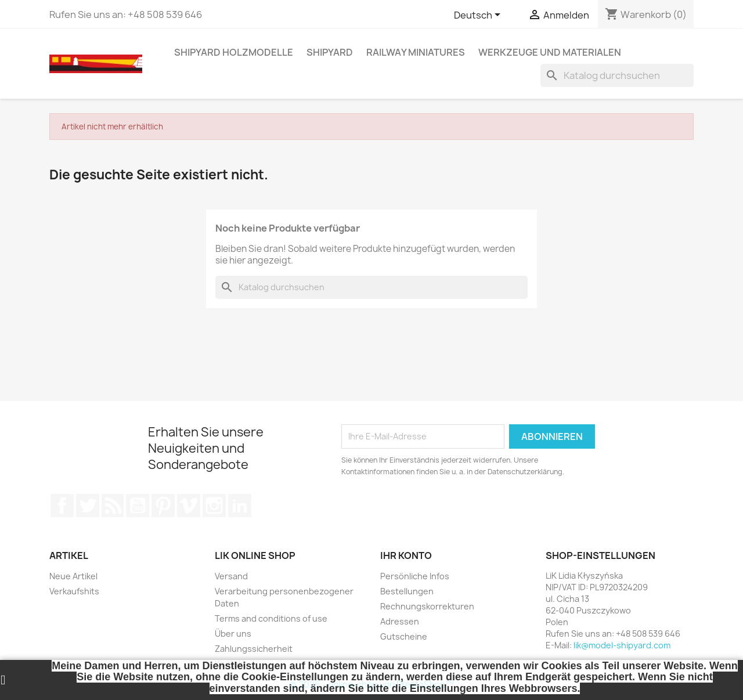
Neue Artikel (73, 576)
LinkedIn (240, 506)
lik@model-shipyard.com (622, 645)
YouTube (138, 506)
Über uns (233, 634)
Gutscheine (404, 636)
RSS (113, 506)
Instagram (214, 506)
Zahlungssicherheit (254, 649)
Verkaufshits (74, 591)
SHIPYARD (330, 52)
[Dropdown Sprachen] (479, 16)
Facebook (62, 506)
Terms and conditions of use (271, 618)
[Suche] (617, 75)
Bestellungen (407, 591)
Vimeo (189, 506)
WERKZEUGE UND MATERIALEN (550, 52)
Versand (231, 576)
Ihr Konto (406, 555)
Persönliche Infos (415, 576)
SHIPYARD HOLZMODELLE (234, 52)
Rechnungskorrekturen (427, 606)
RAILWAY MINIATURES (416, 52)
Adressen (400, 621)
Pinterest (163, 506)
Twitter (88, 506)
